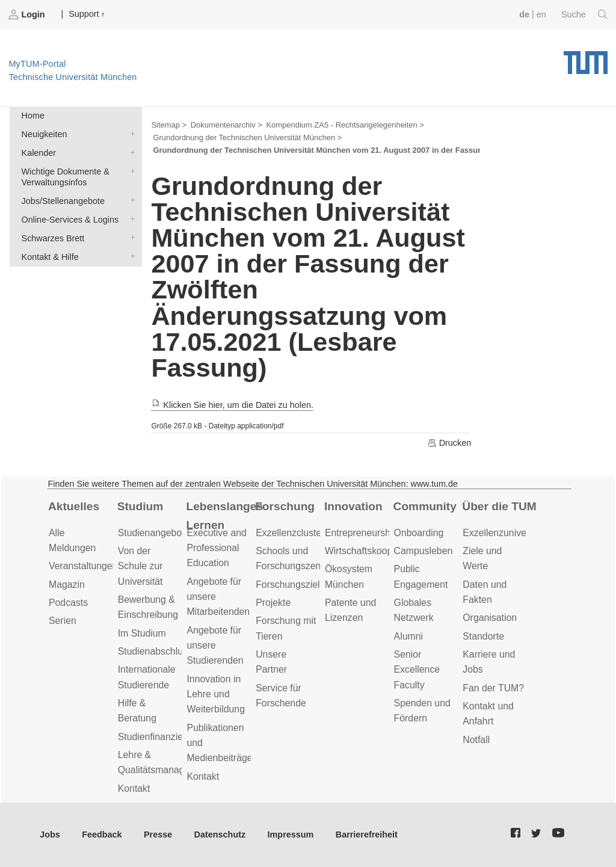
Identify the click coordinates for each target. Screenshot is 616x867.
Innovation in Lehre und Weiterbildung (216, 694)
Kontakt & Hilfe (130, 256)
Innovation (353, 506)
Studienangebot (151, 533)
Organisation (490, 618)
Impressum (291, 835)
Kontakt (134, 788)
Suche (584, 14)
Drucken (449, 443)
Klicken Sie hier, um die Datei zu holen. (232, 405)
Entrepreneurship (361, 533)
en (541, 14)
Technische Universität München (586, 58)
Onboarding (419, 533)
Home (33, 116)
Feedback (102, 835)
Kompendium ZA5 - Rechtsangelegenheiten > (345, 125)
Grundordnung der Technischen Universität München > (247, 137)
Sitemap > (169, 125)
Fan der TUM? (493, 688)
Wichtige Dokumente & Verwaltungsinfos (130, 171)
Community (425, 506)
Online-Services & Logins (130, 219)
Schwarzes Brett (130, 237)
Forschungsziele (290, 585)
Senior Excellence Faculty (417, 670)
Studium (140, 506)
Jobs (50, 835)
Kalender (130, 152)
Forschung (285, 506)
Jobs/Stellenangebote (130, 200)
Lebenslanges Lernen (224, 516)
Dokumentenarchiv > (226, 125)
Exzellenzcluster (290, 533)
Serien (63, 621)
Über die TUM (499, 506)
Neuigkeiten (130, 133)
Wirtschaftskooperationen (379, 551)
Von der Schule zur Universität (140, 566)
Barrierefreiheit (367, 835)
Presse (158, 835)
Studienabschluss (155, 651)
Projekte (273, 603)
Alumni (408, 636)
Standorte (483, 636)
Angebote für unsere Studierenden (215, 646)
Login (28, 14)
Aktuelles (74, 506)
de (524, 14)
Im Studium (142, 633)
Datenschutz (220, 835)
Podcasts (68, 603)
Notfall (476, 740)
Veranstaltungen (83, 566)
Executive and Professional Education (216, 548)
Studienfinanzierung (160, 737)
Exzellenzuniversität (505, 533)
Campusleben (423, 551)
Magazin (67, 585)
